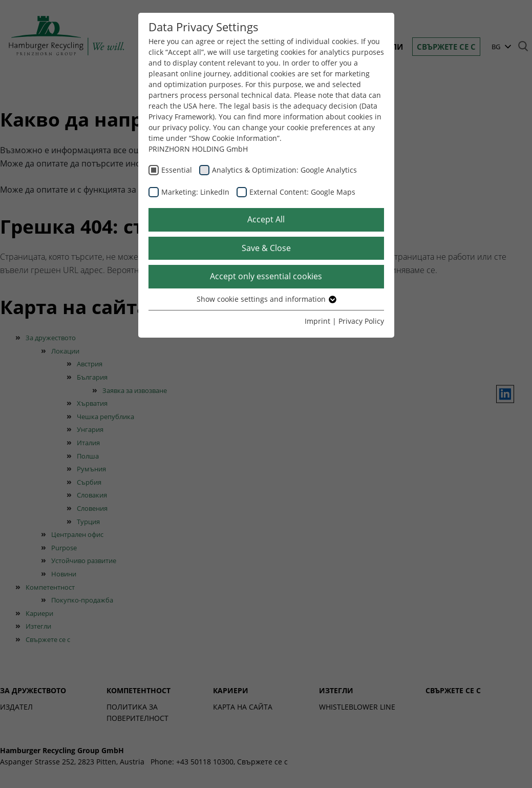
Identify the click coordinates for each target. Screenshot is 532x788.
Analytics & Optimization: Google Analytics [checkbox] (284, 170)
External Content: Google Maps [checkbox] (302, 192)
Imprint (317, 321)
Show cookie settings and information (266, 299)
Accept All (266, 219)
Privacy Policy (361, 321)
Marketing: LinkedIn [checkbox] (195, 192)
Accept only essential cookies (266, 276)
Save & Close (266, 248)
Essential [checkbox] (177, 170)
